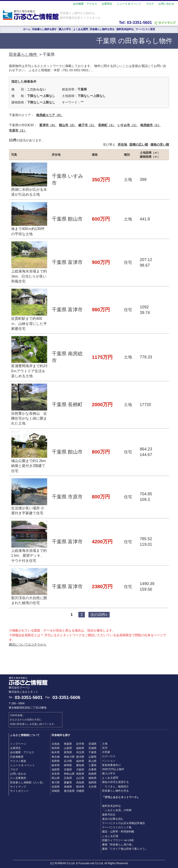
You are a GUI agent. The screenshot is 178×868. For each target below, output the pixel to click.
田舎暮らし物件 (24, 54)
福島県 (80, 748)
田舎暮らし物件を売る (102, 29)
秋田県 (56, 748)
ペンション (109, 761)
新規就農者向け (111, 765)
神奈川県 (69, 757)
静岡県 (68, 765)
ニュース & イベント (129, 4)
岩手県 (80, 744)
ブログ (150, 4)
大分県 (92, 787)
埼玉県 (80, 752)
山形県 (68, 748)
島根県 (92, 774)
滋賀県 (56, 770)
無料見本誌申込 (125, 29)
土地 (105, 744)
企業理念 (107, 4)
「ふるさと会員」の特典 (117, 810)
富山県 (92, 761)
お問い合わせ (166, 4)
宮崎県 (56, 791)
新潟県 (80, 757)
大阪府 (80, 770)
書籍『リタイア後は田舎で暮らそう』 (125, 849)
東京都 (56, 757)
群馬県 (68, 752)
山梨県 (92, 757)
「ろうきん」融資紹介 (115, 786)
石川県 (68, 761)
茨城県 (92, 748)
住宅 (105, 748)
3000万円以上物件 (113, 769)
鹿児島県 (69, 791)
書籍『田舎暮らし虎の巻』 (118, 845)
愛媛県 (68, 782)
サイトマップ (18, 787)
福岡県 (92, 782)
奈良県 (56, 774)
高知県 (80, 782)
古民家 (106, 752)
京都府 (68, 770)
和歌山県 (69, 774)
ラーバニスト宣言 (145, 29)
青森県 (68, 744)
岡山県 (56, 778)
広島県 (68, 778)
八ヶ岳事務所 (18, 778)
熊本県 (80, 787)
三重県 (92, 765)
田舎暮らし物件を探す (44, 29)
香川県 (56, 782)
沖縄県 (80, 791)
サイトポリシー (19, 791)
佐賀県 (56, 787)
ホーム (27, 29)
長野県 (56, 761)
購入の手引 (65, 29)
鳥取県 (80, 774)
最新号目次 (109, 815)
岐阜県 (56, 765)
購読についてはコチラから (28, 644)
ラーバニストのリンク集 (117, 827)
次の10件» (99, 615)
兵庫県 (92, 770)
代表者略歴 (17, 757)
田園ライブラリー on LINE (118, 840)
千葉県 (92, 752)
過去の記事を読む (113, 819)
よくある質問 (80, 29)
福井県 (80, 761)
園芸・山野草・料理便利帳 (118, 832)
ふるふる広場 (110, 836)
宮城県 (92, 744)
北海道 (56, 744)
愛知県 (80, 765)
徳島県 (92, 778)
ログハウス (109, 756)
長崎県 (68, 787)
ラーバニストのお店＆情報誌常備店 (124, 823)
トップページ (18, 744)
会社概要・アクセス (85, 4)
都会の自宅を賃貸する (115, 782)
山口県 (80, 778)
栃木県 (56, 752)
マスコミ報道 (18, 761)
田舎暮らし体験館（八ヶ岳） (27, 782)
